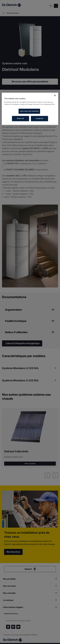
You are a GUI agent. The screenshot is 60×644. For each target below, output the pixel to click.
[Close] (55, 95)
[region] (30, 109)
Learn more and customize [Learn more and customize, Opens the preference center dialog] (29, 111)
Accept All (40, 118)
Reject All (20, 118)
